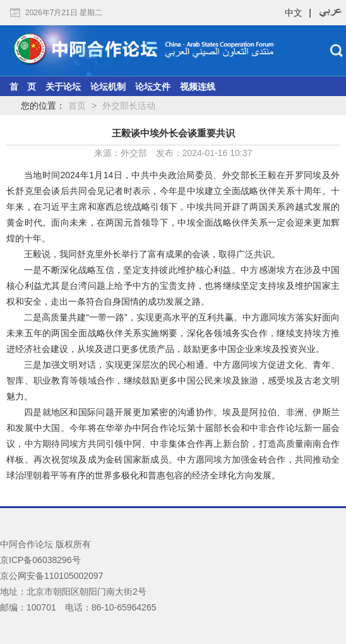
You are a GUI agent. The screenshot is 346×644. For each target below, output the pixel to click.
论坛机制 (108, 87)
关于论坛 (63, 87)
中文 (294, 13)
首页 (77, 106)
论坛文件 (153, 87)
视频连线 (198, 87)
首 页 (23, 87)
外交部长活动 (129, 106)
